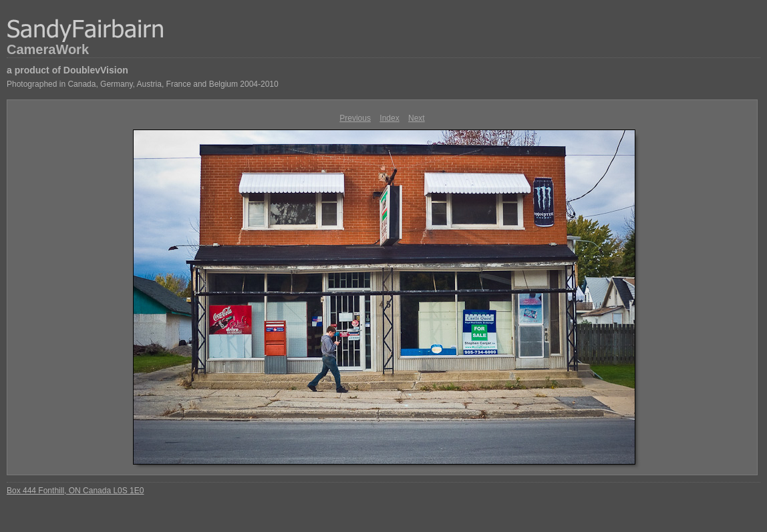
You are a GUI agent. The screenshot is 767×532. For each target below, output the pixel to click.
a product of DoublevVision (67, 70)
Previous (355, 118)
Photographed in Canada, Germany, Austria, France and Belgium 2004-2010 (143, 84)
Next (417, 118)
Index (389, 118)
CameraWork (48, 49)
